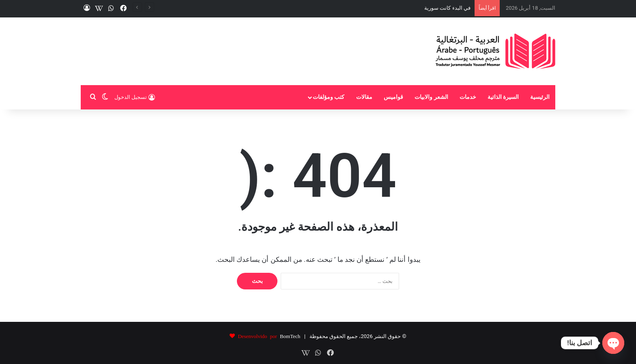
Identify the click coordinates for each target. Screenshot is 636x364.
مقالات (364, 97)
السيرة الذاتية (503, 97)
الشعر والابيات (431, 97)
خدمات (468, 97)
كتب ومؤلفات (329, 97)
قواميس (393, 97)
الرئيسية (540, 97)
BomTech (290, 336)
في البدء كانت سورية (447, 8)
